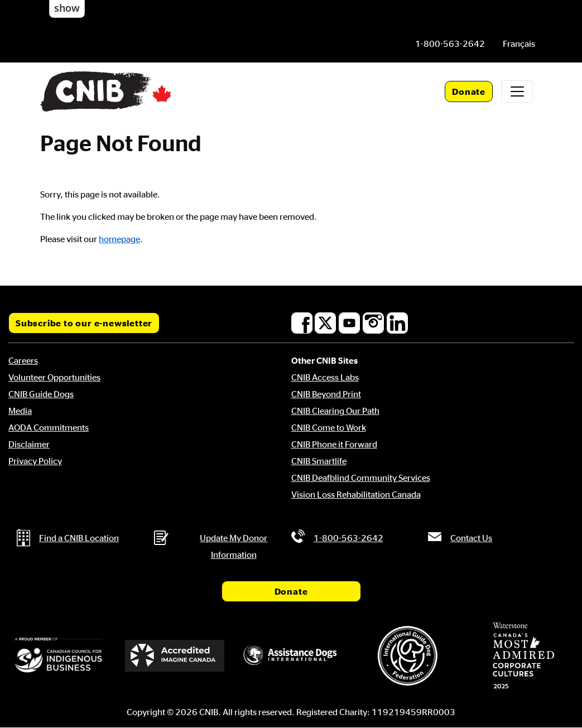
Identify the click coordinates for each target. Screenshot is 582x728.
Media (20, 411)
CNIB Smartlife (319, 461)
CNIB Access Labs (325, 377)
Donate (469, 91)
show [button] (67, 8)
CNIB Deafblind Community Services (361, 478)
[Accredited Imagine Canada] (175, 655)
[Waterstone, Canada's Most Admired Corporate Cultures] (523, 655)
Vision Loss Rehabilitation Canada (356, 494)
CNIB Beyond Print (326, 394)
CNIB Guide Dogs (41, 394)
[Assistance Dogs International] (291, 656)
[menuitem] (519, 44)
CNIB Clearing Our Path (335, 411)
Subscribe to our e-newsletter (84, 323)
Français (519, 44)
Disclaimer (29, 444)
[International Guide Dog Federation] (407, 656)
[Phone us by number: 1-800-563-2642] (450, 44)
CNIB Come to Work (329, 427)
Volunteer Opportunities (54, 377)
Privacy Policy (35, 461)
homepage (119, 239)
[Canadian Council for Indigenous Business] (59, 656)
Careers (23, 360)
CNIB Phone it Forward (334, 444)
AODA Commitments (49, 427)
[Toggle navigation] (517, 91)
